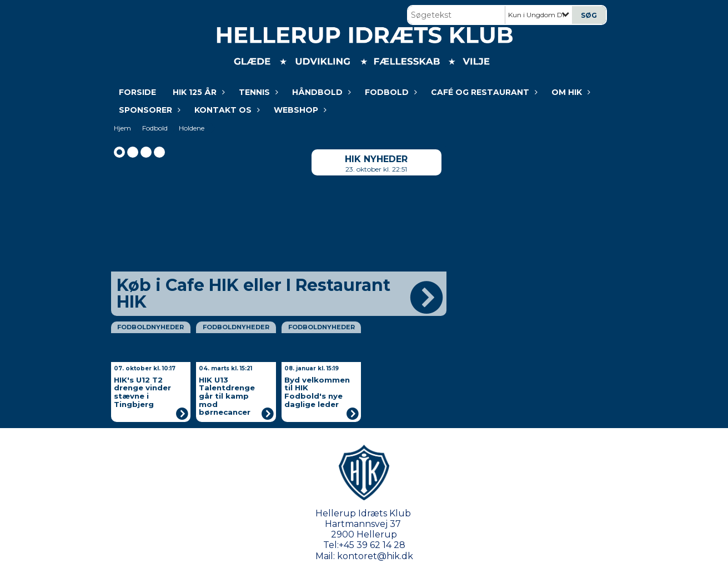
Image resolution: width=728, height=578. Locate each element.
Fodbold (390, 92)
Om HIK (569, 92)
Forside (137, 92)
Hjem (122, 128)
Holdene (192, 128)
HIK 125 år (197, 92)
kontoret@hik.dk (375, 556)
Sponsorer (148, 110)
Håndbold (320, 92)
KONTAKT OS (226, 110)
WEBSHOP (299, 110)
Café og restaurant (483, 92)
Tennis (257, 92)
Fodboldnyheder (150, 327)
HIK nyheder (376, 159)
